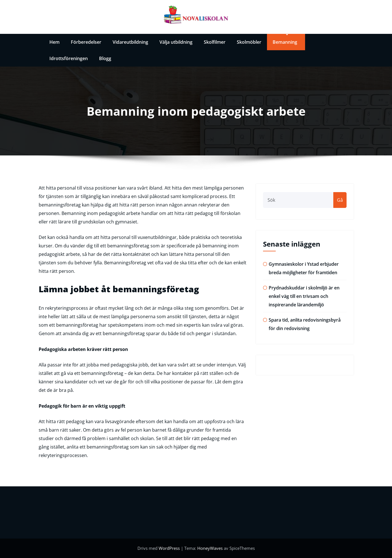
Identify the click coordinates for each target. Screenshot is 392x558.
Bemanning (285, 42)
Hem (54, 42)
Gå (340, 200)
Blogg (105, 58)
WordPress (170, 548)
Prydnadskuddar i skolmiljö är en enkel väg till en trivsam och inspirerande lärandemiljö (304, 296)
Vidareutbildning (130, 42)
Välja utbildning (176, 42)
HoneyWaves (210, 548)
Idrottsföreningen (69, 58)
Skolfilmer (215, 42)
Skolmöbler (249, 42)
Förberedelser (86, 42)
